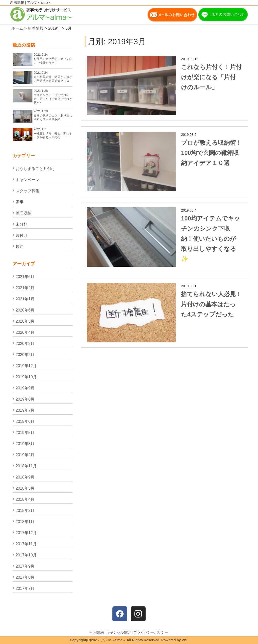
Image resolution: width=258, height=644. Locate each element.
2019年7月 (25, 410)
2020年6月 (25, 310)
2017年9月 (25, 566)
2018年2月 (25, 511)
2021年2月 (25, 288)
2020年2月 (25, 355)
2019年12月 (26, 366)
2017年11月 (26, 544)
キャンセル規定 (119, 632)
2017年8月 (25, 577)
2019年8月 (25, 399)
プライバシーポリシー (151, 632)
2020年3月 (25, 344)
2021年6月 (25, 277)
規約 (20, 247)
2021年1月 (25, 299)
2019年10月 (26, 377)
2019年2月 (25, 455)
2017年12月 (26, 533)
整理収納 (24, 213)
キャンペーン (27, 180)
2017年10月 (26, 555)
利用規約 (97, 632)
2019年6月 (25, 421)
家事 (20, 202)
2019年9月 (25, 388)
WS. (185, 640)
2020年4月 (25, 332)
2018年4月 (25, 499)
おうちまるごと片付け (35, 169)
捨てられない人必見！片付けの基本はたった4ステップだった (211, 304)
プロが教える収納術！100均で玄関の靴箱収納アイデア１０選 (211, 153)
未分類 (22, 224)
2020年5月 (25, 321)
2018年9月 (25, 477)
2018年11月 (26, 466)
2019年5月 (25, 433)
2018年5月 (25, 488)
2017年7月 (25, 588)
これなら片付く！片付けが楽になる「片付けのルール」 (211, 77)
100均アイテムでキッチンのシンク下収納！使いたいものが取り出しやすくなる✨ (211, 239)
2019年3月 (25, 444)
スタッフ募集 (27, 191)
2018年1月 (25, 522)
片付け (22, 235)
